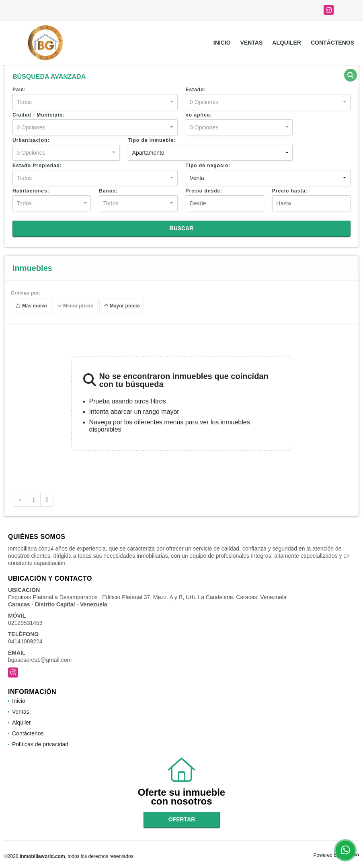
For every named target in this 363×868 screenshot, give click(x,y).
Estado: (196, 90)
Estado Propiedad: (37, 166)
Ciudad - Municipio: (39, 115)
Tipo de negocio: (208, 166)
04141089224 (25, 641)
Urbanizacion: (31, 140)
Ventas (252, 43)
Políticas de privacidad (40, 744)
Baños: (108, 191)
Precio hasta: (290, 191)
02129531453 (25, 623)
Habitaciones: (31, 191)
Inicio (222, 43)
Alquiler (287, 43)
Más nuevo (31, 306)
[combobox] (95, 102)
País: (19, 90)
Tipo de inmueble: (152, 140)
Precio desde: (204, 191)
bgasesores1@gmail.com (40, 660)
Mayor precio (122, 306)
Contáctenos (332, 43)
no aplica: (199, 115)
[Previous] (21, 500)
